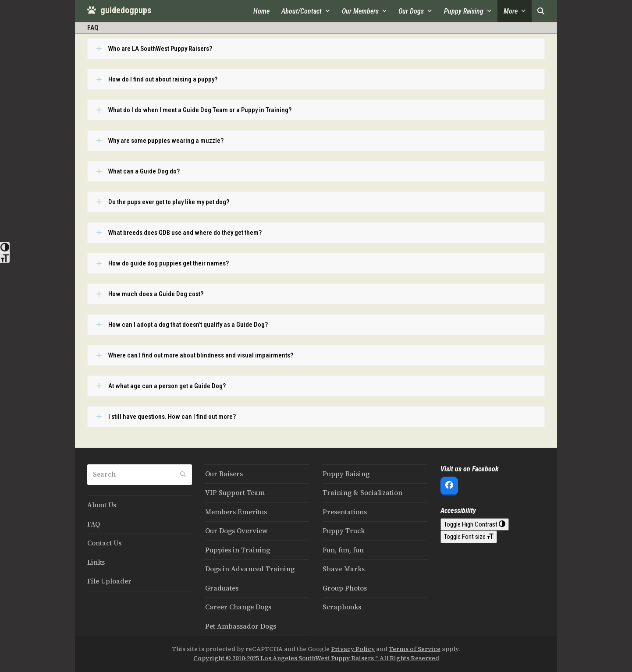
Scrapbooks (342, 607)
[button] (541, 11)
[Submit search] (183, 474)
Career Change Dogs (238, 607)
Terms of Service (415, 649)
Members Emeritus (236, 512)
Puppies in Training (238, 550)
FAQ (94, 524)
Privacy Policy (353, 649)
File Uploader (109, 581)
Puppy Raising (346, 474)
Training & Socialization (362, 493)
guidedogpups (119, 10)
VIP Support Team (235, 493)
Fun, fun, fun (343, 550)
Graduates (222, 588)
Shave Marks (344, 569)
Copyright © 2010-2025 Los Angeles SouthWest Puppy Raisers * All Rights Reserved (316, 658)
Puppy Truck (344, 531)
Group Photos (345, 588)
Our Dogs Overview (236, 531)
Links (96, 562)
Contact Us (104, 543)
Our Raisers (224, 474)
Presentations (345, 512)
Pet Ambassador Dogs (241, 626)
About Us (102, 505)
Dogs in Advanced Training (250, 569)
